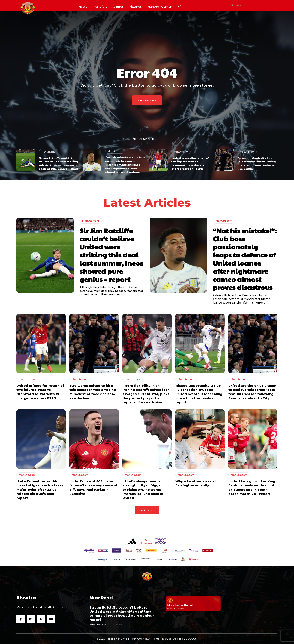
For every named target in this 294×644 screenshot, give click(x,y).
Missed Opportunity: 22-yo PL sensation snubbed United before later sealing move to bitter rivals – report (199, 394)
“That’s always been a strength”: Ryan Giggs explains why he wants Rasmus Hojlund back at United (143, 490)
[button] (180, 7)
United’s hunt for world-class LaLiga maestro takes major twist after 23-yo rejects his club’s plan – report (40, 490)
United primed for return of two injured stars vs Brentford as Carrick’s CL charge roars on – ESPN (190, 163)
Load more (147, 510)
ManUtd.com (49, 152)
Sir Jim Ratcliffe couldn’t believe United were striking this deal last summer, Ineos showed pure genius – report (59, 163)
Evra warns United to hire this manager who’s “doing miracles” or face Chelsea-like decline (257, 163)
